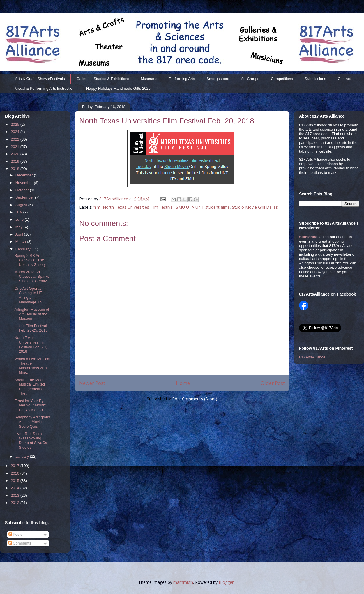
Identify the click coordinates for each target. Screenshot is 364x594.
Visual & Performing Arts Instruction (45, 88)
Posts (15, 534)
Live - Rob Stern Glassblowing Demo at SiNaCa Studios (31, 441)
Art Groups (250, 79)
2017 (16, 466)
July (19, 212)
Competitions (282, 79)
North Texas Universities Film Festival (138, 207)
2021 (16, 147)
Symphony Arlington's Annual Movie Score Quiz (32, 422)
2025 (16, 124)
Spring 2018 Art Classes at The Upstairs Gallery (30, 260)
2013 (16, 495)
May (20, 227)
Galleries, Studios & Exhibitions (103, 79)
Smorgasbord (218, 79)
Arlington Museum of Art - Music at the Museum (32, 314)
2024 (16, 132)
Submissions (315, 79)
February (24, 249)
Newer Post (92, 383)
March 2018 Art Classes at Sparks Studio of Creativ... (32, 276)
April (20, 234)
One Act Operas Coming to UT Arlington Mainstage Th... (29, 295)
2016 (16, 473)
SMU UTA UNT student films (203, 207)
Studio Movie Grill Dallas (255, 207)
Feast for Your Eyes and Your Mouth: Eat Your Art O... (31, 405)
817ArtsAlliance (114, 199)
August (22, 205)
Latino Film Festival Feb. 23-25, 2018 (31, 328)
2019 (16, 161)
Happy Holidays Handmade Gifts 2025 (118, 88)
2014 (16, 488)
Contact (344, 79)
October (23, 190)
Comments (20, 543)
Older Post (273, 383)
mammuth (183, 582)
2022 (16, 139)
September (25, 197)
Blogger (226, 582)
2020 (16, 154)
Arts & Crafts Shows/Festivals (40, 79)
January (23, 456)
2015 (16, 481)
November (25, 183)
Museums (149, 79)
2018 (16, 169)
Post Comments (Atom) (195, 399)
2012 (16, 503)
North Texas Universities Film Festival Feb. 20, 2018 (30, 344)
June (20, 219)
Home (183, 383)
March (21, 242)
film (97, 207)
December (25, 175)
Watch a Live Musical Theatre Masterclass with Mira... (32, 366)
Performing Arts (182, 79)
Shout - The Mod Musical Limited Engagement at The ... (30, 387)
